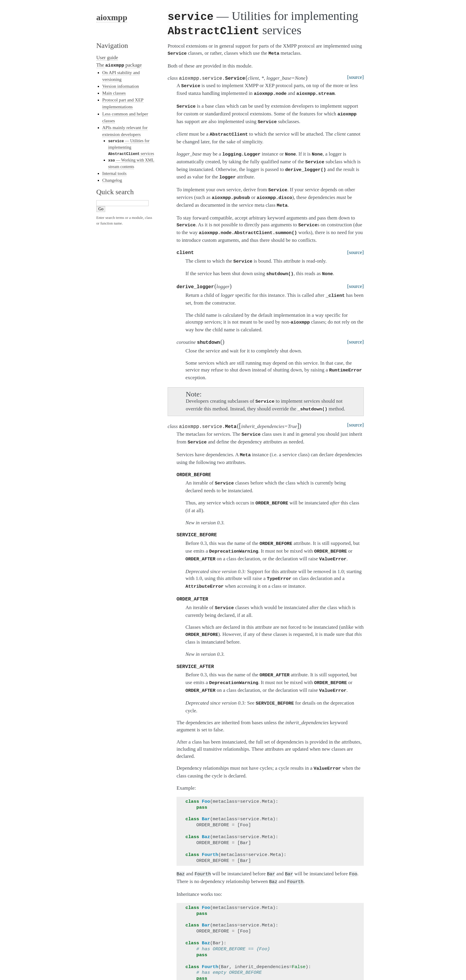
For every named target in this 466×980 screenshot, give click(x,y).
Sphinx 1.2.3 (318, 969)
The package (119, 65)
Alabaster (342, 969)
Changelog (112, 179)
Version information (121, 86)
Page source (363, 969)
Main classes (114, 93)
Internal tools (114, 172)
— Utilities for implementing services (131, 147)
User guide (107, 58)
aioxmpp (112, 17)
